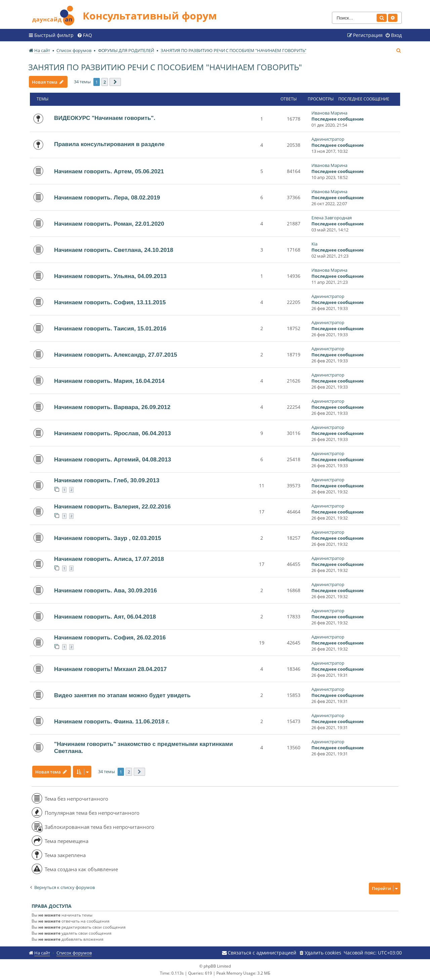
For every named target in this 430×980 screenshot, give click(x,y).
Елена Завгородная (332, 218)
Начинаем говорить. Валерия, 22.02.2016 (112, 506)
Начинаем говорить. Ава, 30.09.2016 (105, 590)
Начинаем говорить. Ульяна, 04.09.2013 (110, 276)
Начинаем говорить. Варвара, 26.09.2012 (112, 407)
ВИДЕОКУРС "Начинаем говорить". (105, 118)
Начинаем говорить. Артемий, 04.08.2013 (113, 459)
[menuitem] (84, 35)
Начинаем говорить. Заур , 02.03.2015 (108, 538)
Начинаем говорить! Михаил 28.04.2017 (110, 669)
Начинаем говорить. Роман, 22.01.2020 (109, 224)
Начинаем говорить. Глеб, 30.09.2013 (107, 480)
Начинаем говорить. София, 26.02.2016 (110, 637)
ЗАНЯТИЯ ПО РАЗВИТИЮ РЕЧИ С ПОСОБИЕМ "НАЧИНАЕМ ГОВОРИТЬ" (165, 67)
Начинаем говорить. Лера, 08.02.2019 (107, 197)
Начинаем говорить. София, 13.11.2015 (110, 302)
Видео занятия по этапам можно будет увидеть (122, 695)
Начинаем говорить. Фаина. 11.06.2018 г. (112, 721)
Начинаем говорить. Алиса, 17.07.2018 (109, 559)
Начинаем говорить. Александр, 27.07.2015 (116, 355)
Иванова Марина (329, 113)
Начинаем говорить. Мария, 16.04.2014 (109, 381)
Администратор (328, 139)
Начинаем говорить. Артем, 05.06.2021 (109, 171)
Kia (314, 244)
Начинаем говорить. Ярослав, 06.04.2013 (113, 433)
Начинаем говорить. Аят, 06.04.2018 (105, 617)
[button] (116, 82)
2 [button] (105, 82)
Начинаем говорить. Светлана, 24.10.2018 (114, 250)
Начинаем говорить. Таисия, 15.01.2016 (110, 328)
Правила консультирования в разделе (109, 144)
